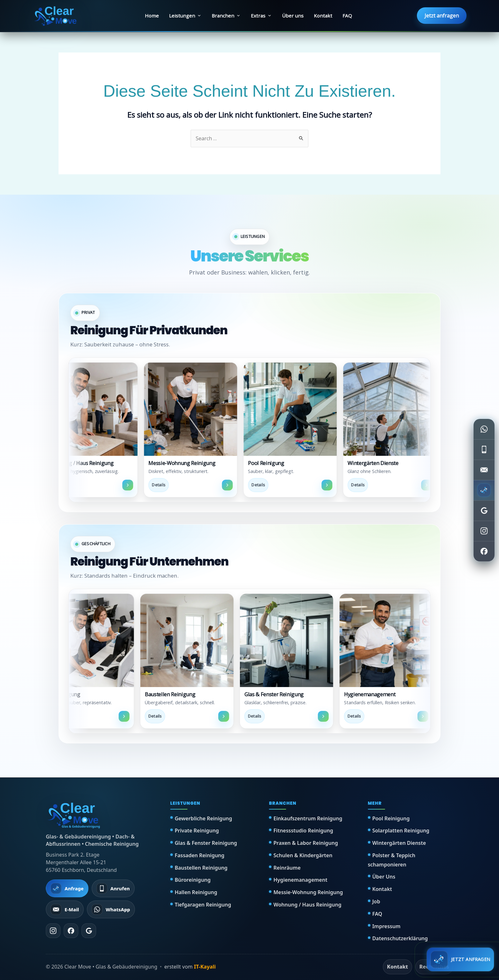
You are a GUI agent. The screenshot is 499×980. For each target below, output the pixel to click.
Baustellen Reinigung (201, 868)
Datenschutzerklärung (400, 938)
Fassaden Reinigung (200, 855)
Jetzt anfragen (442, 16)
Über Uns (384, 877)
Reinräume (287, 868)
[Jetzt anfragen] (484, 490)
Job (376, 901)
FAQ (347, 16)
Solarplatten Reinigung (401, 831)
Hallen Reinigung (196, 892)
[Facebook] (71, 931)
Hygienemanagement (300, 880)
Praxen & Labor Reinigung (306, 843)
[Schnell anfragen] (460, 960)
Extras (261, 16)
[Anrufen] (113, 888)
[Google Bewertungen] (89, 931)
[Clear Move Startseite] (56, 16)
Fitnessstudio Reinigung (303, 831)
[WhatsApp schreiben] (484, 429)
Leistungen (185, 16)
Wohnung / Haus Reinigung (307, 905)
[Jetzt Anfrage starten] (67, 888)
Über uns (293, 16)
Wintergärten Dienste (399, 843)
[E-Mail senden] (484, 470)
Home (152, 16)
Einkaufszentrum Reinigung (308, 818)
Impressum (387, 926)
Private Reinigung (197, 831)
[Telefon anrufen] (484, 449)
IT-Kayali (205, 967)
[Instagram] (53, 931)
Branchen (226, 16)
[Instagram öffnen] (484, 531)
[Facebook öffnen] (484, 551)
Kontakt (323, 16)
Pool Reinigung (391, 818)
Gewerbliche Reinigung (203, 818)
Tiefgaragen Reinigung (203, 905)
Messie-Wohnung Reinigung (308, 892)
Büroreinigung (193, 880)
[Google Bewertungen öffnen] (484, 511)
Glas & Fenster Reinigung (206, 843)
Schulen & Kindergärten (303, 855)
